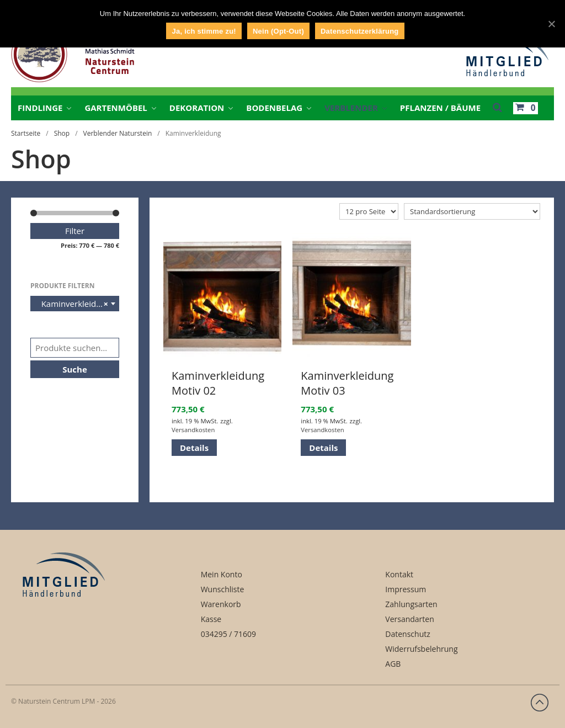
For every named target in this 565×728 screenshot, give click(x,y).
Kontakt (399, 574)
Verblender (351, 108)
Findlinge (40, 108)
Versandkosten (193, 430)
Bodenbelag (274, 108)
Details (194, 448)
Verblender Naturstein (118, 133)
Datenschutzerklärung (360, 31)
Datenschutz (407, 634)
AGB (393, 664)
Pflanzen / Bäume (440, 108)
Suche (75, 369)
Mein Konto (222, 574)
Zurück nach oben (540, 703)
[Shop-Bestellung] (472, 211)
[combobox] (75, 304)
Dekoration (197, 108)
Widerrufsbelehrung (421, 649)
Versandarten (409, 619)
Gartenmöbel (116, 108)
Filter (75, 231)
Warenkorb (221, 604)
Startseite (26, 133)
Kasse (211, 619)
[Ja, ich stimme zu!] (551, 24)
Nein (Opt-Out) (278, 31)
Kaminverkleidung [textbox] (73, 304)
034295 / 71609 (228, 634)
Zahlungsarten (411, 604)
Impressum (406, 589)
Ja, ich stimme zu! (204, 31)
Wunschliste (223, 589)
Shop (62, 133)
